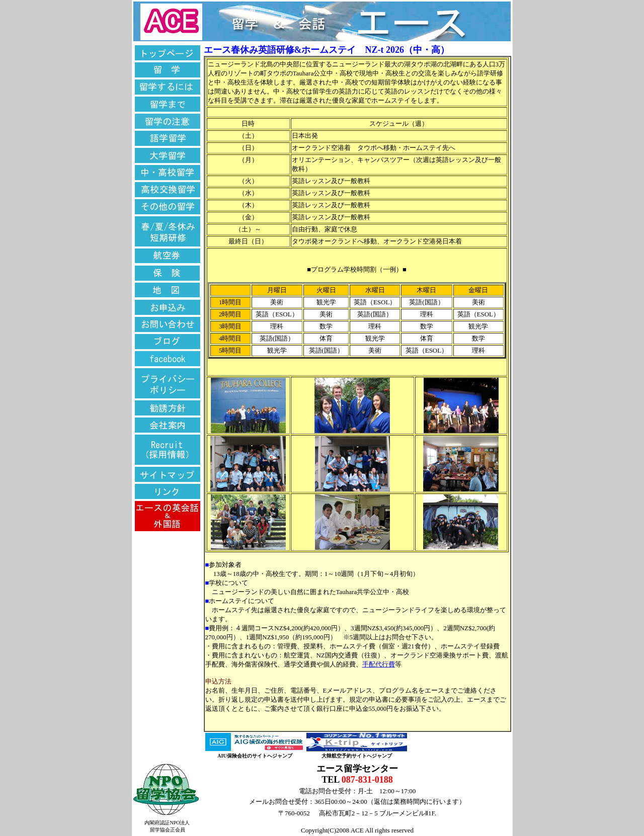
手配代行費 (379, 664)
